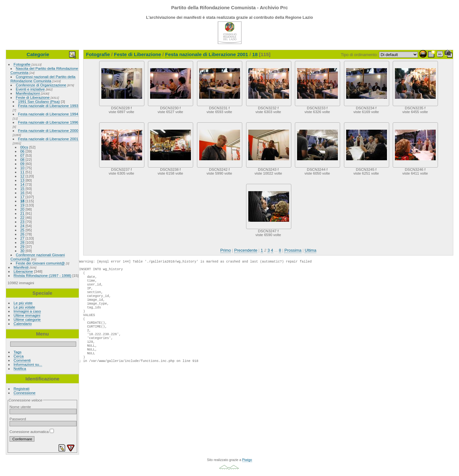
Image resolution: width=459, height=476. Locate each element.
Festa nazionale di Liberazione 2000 (48, 130)
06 (22, 151)
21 (22, 213)
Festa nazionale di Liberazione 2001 (48, 139)
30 (22, 251)
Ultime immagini (27, 315)
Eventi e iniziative (30, 89)
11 (22, 172)
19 (22, 205)
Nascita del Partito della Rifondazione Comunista (44, 70)
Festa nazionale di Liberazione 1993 (48, 106)
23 (22, 222)
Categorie (38, 54)
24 (22, 226)
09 (22, 164)
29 (22, 246)
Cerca (19, 356)
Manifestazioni (28, 93)
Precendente (246, 250)
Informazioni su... (28, 364)
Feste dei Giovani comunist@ (40, 263)
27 (22, 238)
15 (22, 188)
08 (22, 159)
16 (22, 193)
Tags (18, 352)
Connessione (25, 393)
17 (22, 197)
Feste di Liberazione (33, 97)
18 (22, 201)
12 (22, 176)
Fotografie (22, 64)
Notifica (20, 368)
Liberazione (23, 271)
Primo (226, 250)
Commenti (22, 360)
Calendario (23, 324)
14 (22, 184)
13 (22, 180)
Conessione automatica (32, 432)
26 (22, 234)
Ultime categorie (27, 319)
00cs (24, 147)
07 (22, 155)
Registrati (22, 389)
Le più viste (23, 303)
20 (22, 209)
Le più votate (24, 307)
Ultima (310, 250)
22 (22, 217)
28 (22, 242)
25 (22, 230)
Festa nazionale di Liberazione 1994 (48, 114)
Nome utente (20, 407)
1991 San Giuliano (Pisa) (39, 101)
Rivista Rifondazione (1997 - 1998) (43, 275)
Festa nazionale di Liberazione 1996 (48, 122)
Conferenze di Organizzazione (41, 85)
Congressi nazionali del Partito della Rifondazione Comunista (43, 79)
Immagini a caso (27, 311)
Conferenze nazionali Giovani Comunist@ (38, 257)
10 (22, 168)
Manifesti (21, 267)
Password (18, 419)
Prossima (293, 250)
